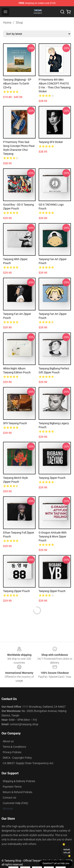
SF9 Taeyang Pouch (15, 423)
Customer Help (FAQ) (15, 803)
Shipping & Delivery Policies (19, 781)
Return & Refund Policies (17, 792)
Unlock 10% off (67, 851)
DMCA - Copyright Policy (17, 758)
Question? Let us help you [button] (56, 863)
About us (8, 741)
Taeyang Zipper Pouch (52, 478)
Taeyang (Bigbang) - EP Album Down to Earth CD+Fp (17, 84)
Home (7, 23)
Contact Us (9, 798)
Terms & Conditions (14, 747)
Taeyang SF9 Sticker (51, 142)
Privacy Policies (12, 752)
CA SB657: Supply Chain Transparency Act (28, 763)
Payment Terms (12, 787)
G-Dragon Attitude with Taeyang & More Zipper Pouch (53, 536)
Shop (19, 23)
